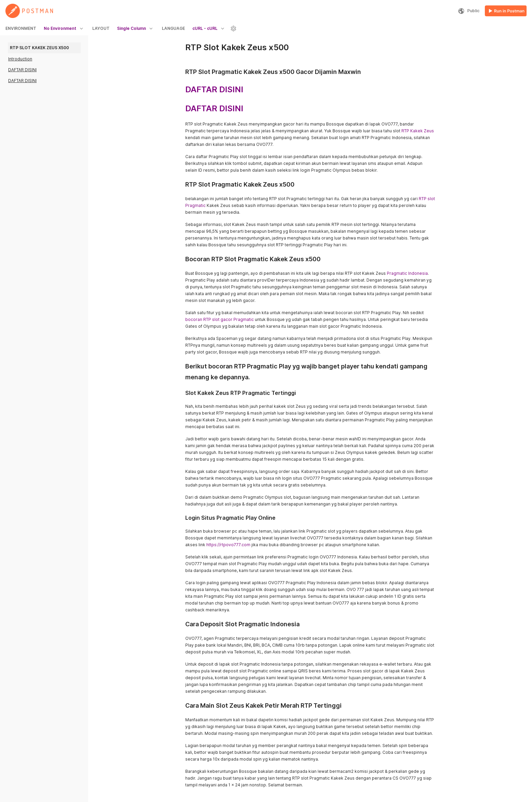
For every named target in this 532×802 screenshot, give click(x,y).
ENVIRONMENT (21, 28)
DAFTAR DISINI (22, 70)
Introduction (20, 59)
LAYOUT (101, 28)
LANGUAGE (173, 28)
